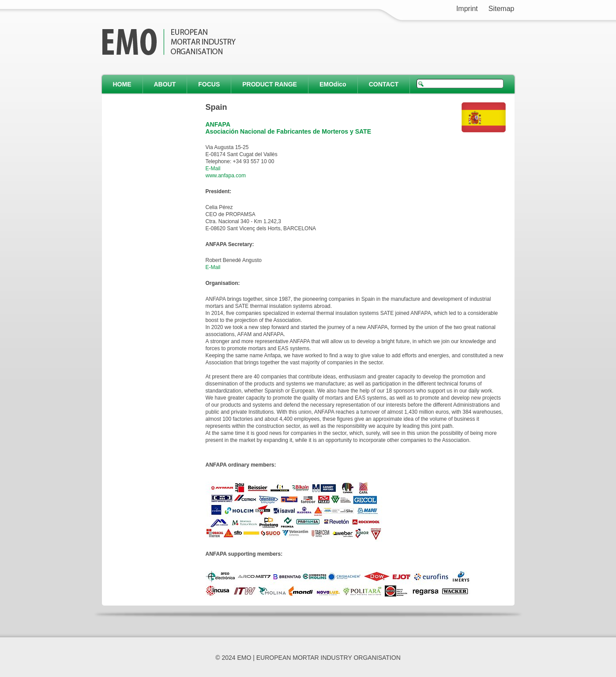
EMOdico (333, 84)
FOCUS (209, 84)
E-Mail (213, 168)
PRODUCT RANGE (270, 84)
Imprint (467, 9)
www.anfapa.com (226, 176)
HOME (122, 84)
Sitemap (501, 9)
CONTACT (384, 84)
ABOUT (165, 84)
